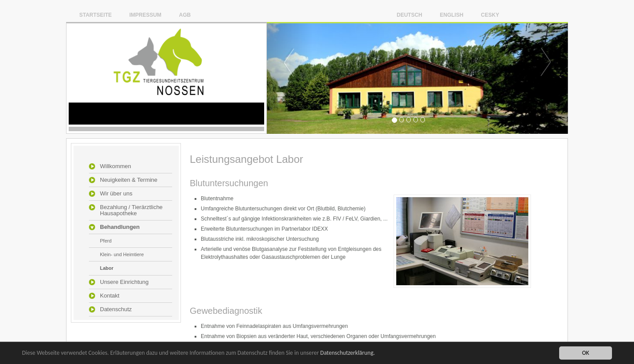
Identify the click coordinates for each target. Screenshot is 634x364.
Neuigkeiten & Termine (129, 180)
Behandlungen (120, 227)
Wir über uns (116, 194)
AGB (185, 15)
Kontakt (110, 296)
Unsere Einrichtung (124, 282)
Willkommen (116, 166)
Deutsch (409, 15)
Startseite (96, 15)
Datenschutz (116, 309)
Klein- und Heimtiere (122, 254)
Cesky (490, 15)
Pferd (106, 241)
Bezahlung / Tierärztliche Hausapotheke (131, 210)
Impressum (146, 15)
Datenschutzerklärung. (347, 353)
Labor (107, 268)
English (452, 15)
